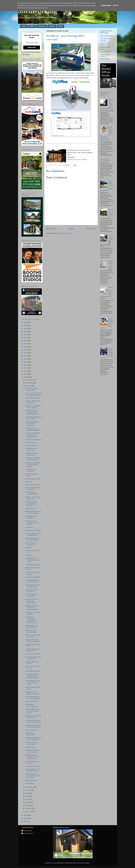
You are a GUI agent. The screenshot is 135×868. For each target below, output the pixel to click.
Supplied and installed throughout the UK (32, 66)
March (28, 805)
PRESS (60, 26)
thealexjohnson (28, 833)
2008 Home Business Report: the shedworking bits (32, 608)
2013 (26, 362)
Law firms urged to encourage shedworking (32, 601)
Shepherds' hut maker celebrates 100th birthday (33, 465)
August (28, 790)
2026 (26, 323)
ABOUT (32, 26)
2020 (26, 341)
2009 (26, 374)
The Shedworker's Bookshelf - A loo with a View (33, 560)
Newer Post (51, 229)
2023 (26, 332)
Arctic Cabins (105, 59)
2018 (26, 347)
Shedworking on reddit (33, 479)
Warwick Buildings (107, 36)
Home (24, 26)
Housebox (29, 548)
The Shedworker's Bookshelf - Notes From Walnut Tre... (32, 412)
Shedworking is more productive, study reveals (32, 711)
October (29, 386)
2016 (26, 353)
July (27, 793)
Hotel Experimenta (32, 780)
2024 (26, 329)
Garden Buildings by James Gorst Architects (32, 424)
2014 (26, 359)
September (29, 787)
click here (27, 52)
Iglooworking (30, 747)
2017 (26, 350)
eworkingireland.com (32, 565)
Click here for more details (77, 160)
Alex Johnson (28, 831)
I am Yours (29, 482)
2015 (26, 356)
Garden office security (33, 530)
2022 (26, 335)
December (29, 380)
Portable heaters (31, 443)
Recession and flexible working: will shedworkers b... (33, 435)
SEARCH (52, 26)
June (27, 796)
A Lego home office (31, 701)
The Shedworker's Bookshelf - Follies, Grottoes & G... (32, 757)
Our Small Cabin (31, 508)
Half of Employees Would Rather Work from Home (33, 776)
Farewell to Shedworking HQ (111, 213)
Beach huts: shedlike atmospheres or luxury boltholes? (32, 676)
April (28, 802)
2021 (26, 338)
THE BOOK (42, 26)
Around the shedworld (33, 398)
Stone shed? (29, 527)
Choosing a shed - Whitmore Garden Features (32, 523)
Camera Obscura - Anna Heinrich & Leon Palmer (33, 683)
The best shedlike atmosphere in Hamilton (31, 504)
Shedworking (38, 11)
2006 (26, 818)
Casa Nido (29, 555)
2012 (26, 365)
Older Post (91, 229)
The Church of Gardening (33, 440)
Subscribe (32, 47)
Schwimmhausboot (32, 446)
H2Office (72, 73)
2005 (26, 821)
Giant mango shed (31, 730)
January (28, 812)
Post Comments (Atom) (63, 233)
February (29, 808)
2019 (26, 344)
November (29, 383)
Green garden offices (111, 237)
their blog (73, 78)
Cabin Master (105, 52)
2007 (26, 815)
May (27, 799)
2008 (26, 377)
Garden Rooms (31, 63)
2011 (26, 368)
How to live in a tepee (32, 654)
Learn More (106, 5)
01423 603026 (32, 68)
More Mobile (30, 783)
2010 (26, 371)
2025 (26, 325)
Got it (116, 5)
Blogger (87, 863)
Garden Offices (28, 65)
